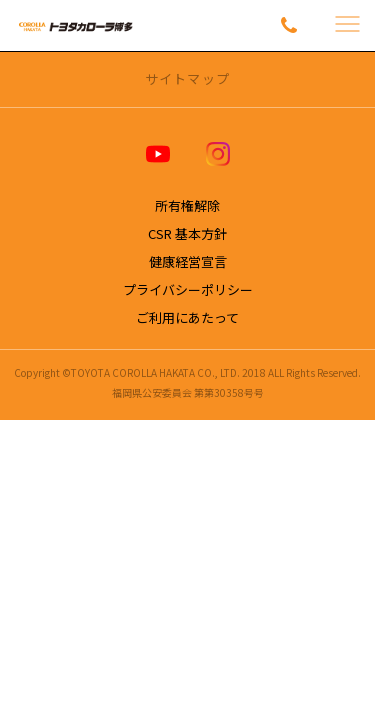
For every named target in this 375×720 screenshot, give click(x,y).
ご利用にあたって (187, 317)
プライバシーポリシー (188, 289)
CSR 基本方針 (187, 233)
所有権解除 (187, 205)
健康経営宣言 (188, 261)
